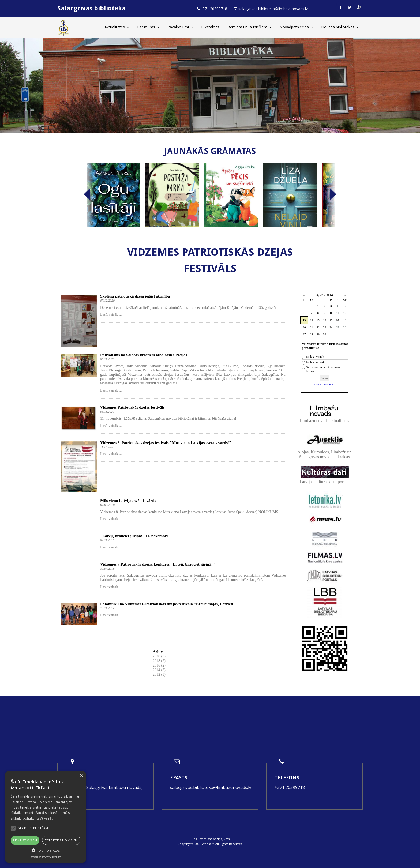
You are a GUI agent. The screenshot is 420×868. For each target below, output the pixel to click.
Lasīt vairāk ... (111, 315)
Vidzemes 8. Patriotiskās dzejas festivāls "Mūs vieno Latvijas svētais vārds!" (166, 443)
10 (331, 313)
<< (304, 296)
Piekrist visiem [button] (25, 840)
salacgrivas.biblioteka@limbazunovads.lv (211, 787)
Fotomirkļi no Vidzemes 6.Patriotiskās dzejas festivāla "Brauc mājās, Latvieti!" (168, 604)
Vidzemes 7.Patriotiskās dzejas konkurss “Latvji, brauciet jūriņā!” (157, 564)
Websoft (208, 844)
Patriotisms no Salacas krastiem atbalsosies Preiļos (144, 355)
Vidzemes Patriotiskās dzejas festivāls (132, 407)
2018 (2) (159, 661)
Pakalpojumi (180, 27)
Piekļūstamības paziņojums (210, 839)
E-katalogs (210, 27)
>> (345, 296)
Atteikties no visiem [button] (61, 840)
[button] (46, 850)
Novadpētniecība (296, 27)
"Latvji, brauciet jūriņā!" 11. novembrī (134, 536)
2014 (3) (159, 670)
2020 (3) (159, 656)
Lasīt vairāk (45, 818)
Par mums (148, 27)
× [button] (81, 776)
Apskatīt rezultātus (325, 384)
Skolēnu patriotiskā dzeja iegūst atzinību (135, 296)
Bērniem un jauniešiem (250, 27)
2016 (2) (159, 665)
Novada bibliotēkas (340, 27)
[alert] (46, 817)
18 (338, 320)
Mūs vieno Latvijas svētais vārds (128, 501)
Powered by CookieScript (46, 857)
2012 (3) (159, 675)
